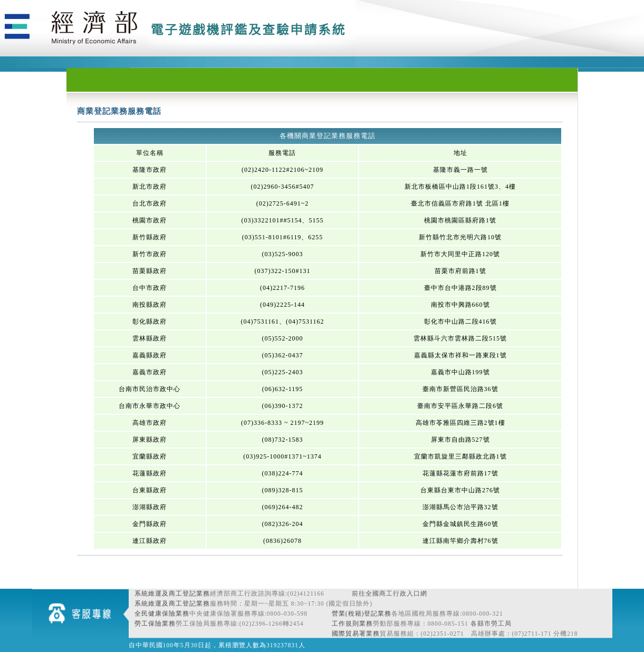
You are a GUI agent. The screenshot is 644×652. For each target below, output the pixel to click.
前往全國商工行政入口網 (390, 593)
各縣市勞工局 (491, 624)
